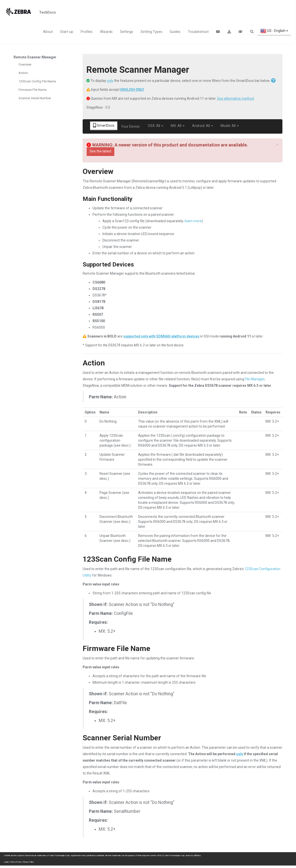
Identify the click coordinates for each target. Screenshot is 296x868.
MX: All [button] (178, 126)
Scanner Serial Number (35, 98)
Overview (25, 64)
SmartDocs (104, 125)
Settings (127, 32)
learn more (193, 221)
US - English (274, 31)
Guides (175, 32)
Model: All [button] (230, 126)
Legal (6, 862)
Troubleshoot (198, 32)
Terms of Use (15, 862)
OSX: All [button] (156, 126)
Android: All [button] (203, 126)
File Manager (255, 379)
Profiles (87, 32)
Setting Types (151, 32)
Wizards (106, 32)
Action (23, 73)
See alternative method (235, 98)
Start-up (67, 32)
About (48, 32)
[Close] (277, 145)
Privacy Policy (28, 862)
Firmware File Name (33, 90)
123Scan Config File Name (37, 81)
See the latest (100, 151)
